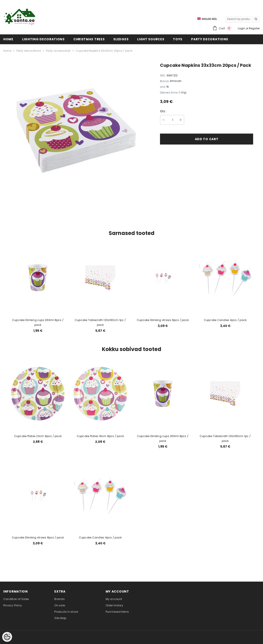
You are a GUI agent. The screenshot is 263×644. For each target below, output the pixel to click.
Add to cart (207, 139)
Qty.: (163, 111)
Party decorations (29, 51)
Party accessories (58, 51)
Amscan (176, 81)
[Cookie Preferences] (7, 637)
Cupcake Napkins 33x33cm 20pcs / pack (104, 51)
